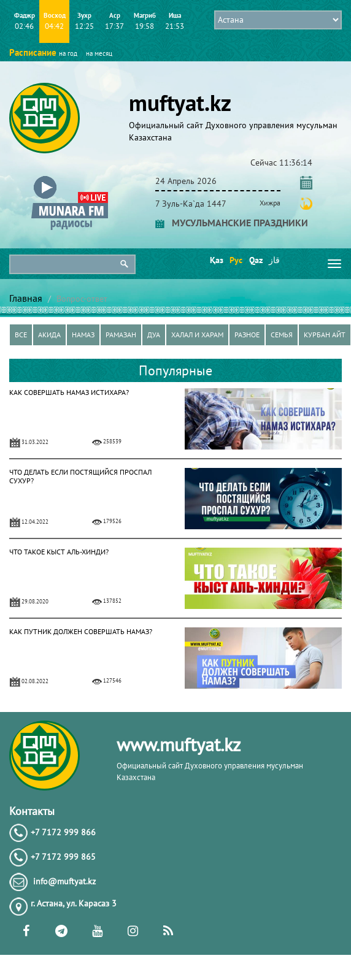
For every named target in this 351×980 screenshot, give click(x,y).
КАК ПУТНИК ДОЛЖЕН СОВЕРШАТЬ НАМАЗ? (81, 631)
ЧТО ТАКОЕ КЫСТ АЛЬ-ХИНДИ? (59, 552)
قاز (274, 260)
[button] (70, 179)
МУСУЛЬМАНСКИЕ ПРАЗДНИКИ (232, 223)
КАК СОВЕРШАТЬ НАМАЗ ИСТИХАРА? (69, 392)
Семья (282, 335)
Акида (49, 335)
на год (68, 53)
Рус (235, 260)
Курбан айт (325, 335)
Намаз (83, 335)
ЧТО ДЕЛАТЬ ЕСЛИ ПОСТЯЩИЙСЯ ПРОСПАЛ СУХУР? (80, 476)
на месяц (99, 53)
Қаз (216, 260)
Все (21, 335)
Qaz (255, 260)
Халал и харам (197, 335)
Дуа (154, 335)
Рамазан (121, 335)
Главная (26, 298)
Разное (247, 335)
